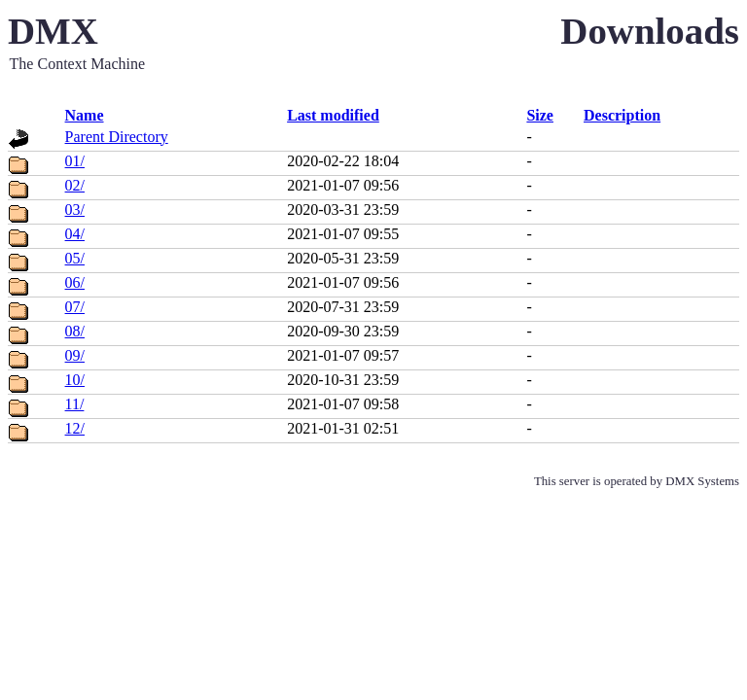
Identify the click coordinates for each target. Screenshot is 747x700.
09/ (75, 355)
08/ (75, 331)
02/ (75, 185)
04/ (75, 234)
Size (540, 115)
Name (85, 115)
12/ (75, 428)
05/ (75, 258)
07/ (75, 307)
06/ (75, 282)
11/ (75, 404)
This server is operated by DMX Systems (637, 481)
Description (622, 115)
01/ (75, 161)
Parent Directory (117, 137)
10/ (75, 380)
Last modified (333, 115)
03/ (75, 210)
